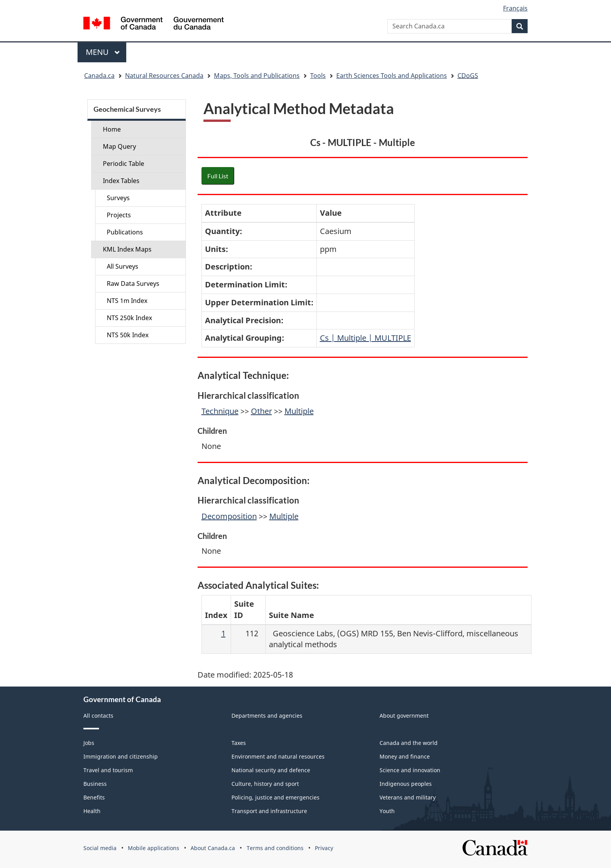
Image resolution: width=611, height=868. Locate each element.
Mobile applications (154, 848)
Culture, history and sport (265, 784)
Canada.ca (99, 76)
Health (92, 811)
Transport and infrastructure (269, 811)
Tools (318, 76)
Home (112, 129)
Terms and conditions (275, 848)
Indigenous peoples (406, 784)
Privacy (324, 848)
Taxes (239, 743)
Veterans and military (408, 797)
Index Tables (121, 181)
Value (331, 213)
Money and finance (405, 756)
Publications (125, 232)
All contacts (98, 716)
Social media (100, 848)
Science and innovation (410, 770)
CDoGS (468, 76)
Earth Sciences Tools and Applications (392, 76)
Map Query (119, 146)
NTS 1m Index (127, 301)
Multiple (299, 411)
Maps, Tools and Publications (257, 76)
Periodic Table (124, 164)
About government (404, 716)
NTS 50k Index (128, 335)
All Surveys (123, 266)
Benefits (94, 797)
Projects (119, 215)
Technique (220, 411)
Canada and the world (409, 743)
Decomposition (229, 516)
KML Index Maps (127, 249)
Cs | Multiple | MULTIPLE (366, 338)
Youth (387, 811)
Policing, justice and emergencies (275, 797)
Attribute (223, 213)
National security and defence (271, 770)
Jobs (89, 743)
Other (261, 411)
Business (95, 784)
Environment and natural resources (278, 756)
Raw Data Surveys (133, 283)
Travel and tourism (108, 770)
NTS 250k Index (129, 318)
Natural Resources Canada (164, 76)
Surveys (118, 198)
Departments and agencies (267, 716)
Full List (218, 176)
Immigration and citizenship (121, 756)
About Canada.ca (213, 848)
